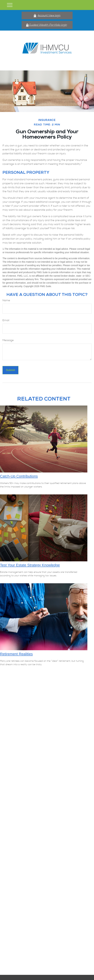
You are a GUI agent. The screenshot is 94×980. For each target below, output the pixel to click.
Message (8, 340)
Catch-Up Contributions (19, 476)
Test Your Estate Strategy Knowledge (30, 565)
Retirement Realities (16, 654)
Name (6, 300)
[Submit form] (10, 370)
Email (6, 320)
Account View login (47, 15)
